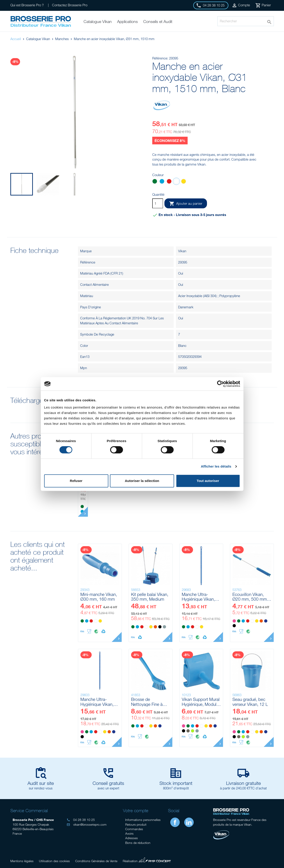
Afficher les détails (216, 466)
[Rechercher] (245, 21)
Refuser (76, 481)
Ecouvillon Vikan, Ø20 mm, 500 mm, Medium (250, 597)
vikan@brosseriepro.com (87, 824)
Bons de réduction (138, 843)
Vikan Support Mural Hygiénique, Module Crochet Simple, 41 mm (201, 702)
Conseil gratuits (108, 783)
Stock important (176, 783)
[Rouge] (169, 182)
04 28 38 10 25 (81, 820)
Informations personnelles (143, 820)
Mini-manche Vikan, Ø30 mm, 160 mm (99, 597)
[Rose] (234, 621)
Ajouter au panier (186, 204)
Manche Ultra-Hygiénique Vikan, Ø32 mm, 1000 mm (200, 597)
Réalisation (147, 860)
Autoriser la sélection (142, 481)
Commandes (134, 829)
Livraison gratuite (243, 783)
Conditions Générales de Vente (96, 861)
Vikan (182, 251)
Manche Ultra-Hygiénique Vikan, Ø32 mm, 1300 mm (99, 702)
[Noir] (160, 627)
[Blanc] (176, 182)
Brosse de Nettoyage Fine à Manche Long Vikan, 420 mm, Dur (150, 702)
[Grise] (164, 627)
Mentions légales (22, 861)
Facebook (175, 822)
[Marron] (188, 731)
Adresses (132, 838)
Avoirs (129, 833)
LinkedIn (189, 822)
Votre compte (136, 810)
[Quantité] (158, 203)
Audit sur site (41, 783)
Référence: (160, 58)
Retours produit (136, 824)
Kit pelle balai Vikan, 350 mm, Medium (150, 597)
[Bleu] (162, 182)
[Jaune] (184, 182)
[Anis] (193, 731)
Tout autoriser (208, 481)
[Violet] (266, 621)
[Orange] (155, 627)
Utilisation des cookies (54, 861)
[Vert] (155, 182)
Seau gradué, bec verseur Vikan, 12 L (250, 702)
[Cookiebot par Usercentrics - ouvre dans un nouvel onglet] (220, 384)
